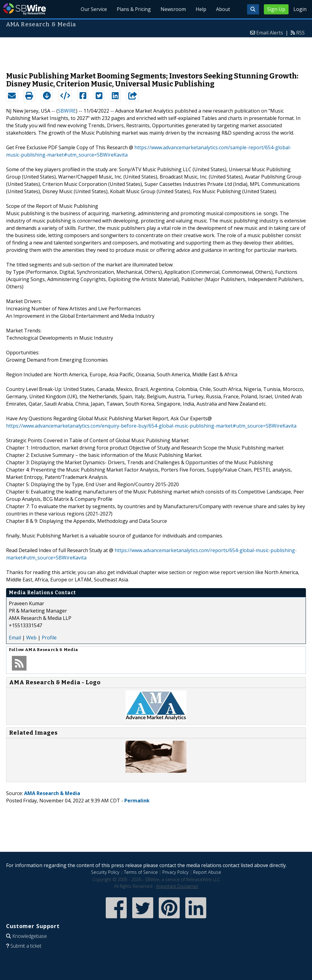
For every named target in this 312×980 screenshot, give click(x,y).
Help (201, 9)
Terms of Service (141, 872)
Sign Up (276, 9)
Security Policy (105, 872)
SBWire (25, 9)
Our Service (94, 9)
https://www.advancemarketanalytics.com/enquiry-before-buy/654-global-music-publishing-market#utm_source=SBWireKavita (151, 426)
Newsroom (173, 9)
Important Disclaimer (177, 886)
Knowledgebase (30, 936)
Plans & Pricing (134, 9)
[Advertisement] (156, 52)
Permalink (137, 801)
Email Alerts (270, 33)
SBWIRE (67, 111)
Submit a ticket (26, 946)
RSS (300, 33)
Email (15, 638)
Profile (49, 638)
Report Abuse (207, 872)
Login (300, 9)
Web (31, 638)
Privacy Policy (175, 872)
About (223, 9)
